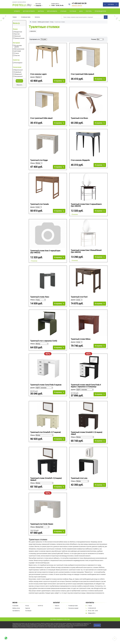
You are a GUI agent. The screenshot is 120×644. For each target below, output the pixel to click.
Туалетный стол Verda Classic (42, 524)
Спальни (63, 11)
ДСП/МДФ (18, 51)
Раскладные (18, 63)
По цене (44, 39)
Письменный (18, 76)
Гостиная (73, 11)
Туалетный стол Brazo (79, 118)
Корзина (111, 4)
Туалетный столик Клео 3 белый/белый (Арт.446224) (86, 251)
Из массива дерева (18, 46)
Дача (81, 11)
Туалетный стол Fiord (79, 297)
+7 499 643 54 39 (79, 3)
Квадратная (18, 32)
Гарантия (28, 609)
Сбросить (19, 85)
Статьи (27, 606)
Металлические (19, 49)
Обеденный (18, 74)
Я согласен (97, 626)
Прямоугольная (19, 38)
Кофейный (18, 72)
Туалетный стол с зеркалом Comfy (44, 341)
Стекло (17, 53)
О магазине (15, 606)
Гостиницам (28, 611)
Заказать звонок (77, 5)
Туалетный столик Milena (81, 339)
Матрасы (41, 11)
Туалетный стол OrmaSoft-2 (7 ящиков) (45, 433)
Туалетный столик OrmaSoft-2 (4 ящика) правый (46, 479)
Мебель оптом (16, 609)
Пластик (17, 56)
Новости (57, 606)
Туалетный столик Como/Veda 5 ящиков (46, 385)
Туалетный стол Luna (79, 478)
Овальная (17, 36)
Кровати (17, 11)
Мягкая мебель (52, 11)
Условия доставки (26, 17)
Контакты (37, 17)
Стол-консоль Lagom (38, 74)
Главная (15, 17)
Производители (100, 11)
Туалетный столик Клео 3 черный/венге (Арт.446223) (86, 205)
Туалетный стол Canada (39, 204)
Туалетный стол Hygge (39, 160)
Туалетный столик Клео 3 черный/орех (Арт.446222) (45, 252)
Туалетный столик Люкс (40, 297)
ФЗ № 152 (40, 606)
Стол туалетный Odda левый (41, 118)
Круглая (17, 34)
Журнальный (18, 70)
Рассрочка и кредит (73, 609)
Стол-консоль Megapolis (80, 160)
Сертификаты (16, 611)
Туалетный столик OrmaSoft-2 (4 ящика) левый (87, 433)
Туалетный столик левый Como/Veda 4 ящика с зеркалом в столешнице (86, 386)
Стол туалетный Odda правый (82, 74)
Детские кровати (29, 11)
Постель (89, 11)
